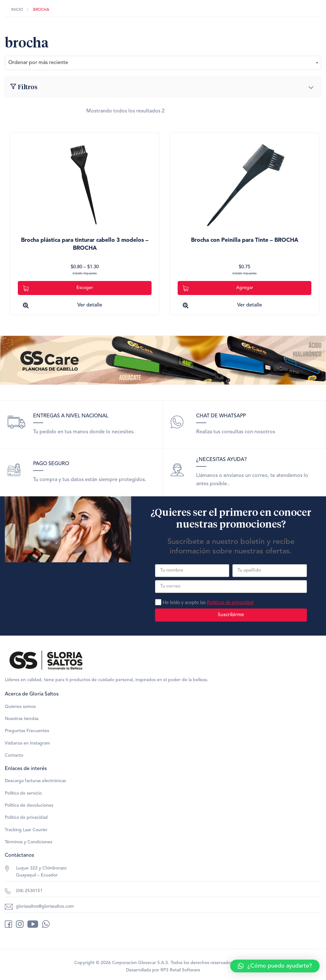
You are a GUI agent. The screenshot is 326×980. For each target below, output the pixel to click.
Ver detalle (90, 305)
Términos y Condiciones (28, 842)
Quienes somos (20, 707)
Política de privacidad (26, 818)
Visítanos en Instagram (27, 743)
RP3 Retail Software (180, 970)
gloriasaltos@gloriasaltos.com (45, 906)
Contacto (14, 755)
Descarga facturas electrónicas (35, 781)
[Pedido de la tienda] (163, 63)
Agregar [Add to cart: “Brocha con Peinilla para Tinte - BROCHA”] (218, 288)
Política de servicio (23, 793)
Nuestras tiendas (22, 719)
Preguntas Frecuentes (27, 731)
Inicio (17, 10)
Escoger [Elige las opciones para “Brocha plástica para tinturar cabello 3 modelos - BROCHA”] (58, 288)
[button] (275, 966)
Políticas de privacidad (230, 602)
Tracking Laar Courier (26, 830)
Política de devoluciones (29, 805)
